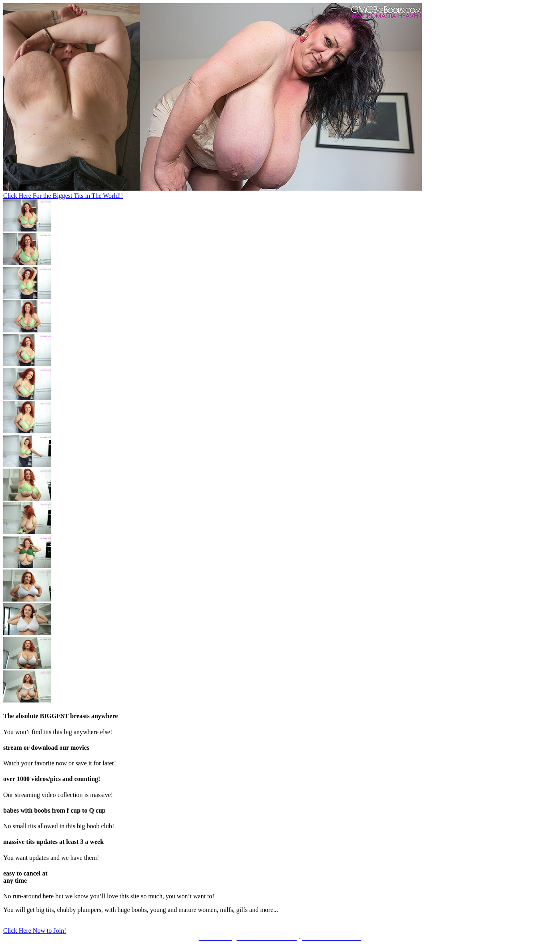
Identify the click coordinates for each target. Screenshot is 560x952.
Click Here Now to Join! (35, 931)
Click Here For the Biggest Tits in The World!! (63, 196)
